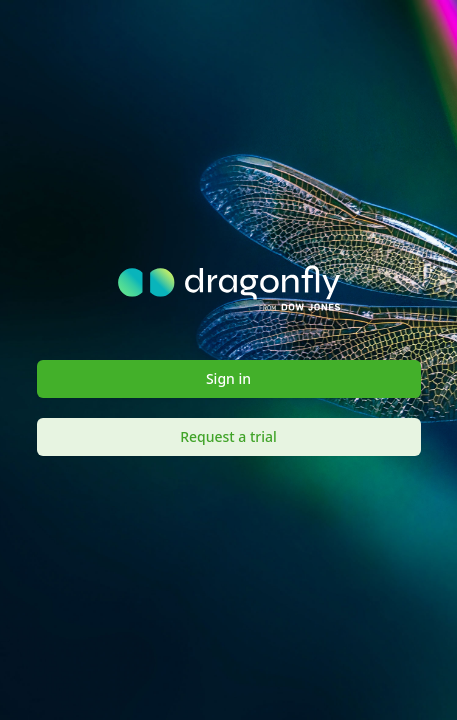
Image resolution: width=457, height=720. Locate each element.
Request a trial (228, 436)
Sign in (228, 378)
